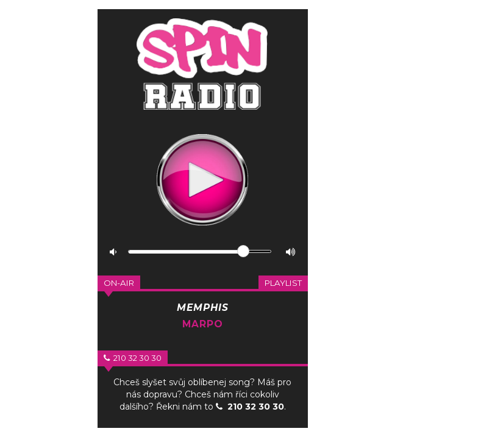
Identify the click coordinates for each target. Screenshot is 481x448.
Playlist (283, 283)
